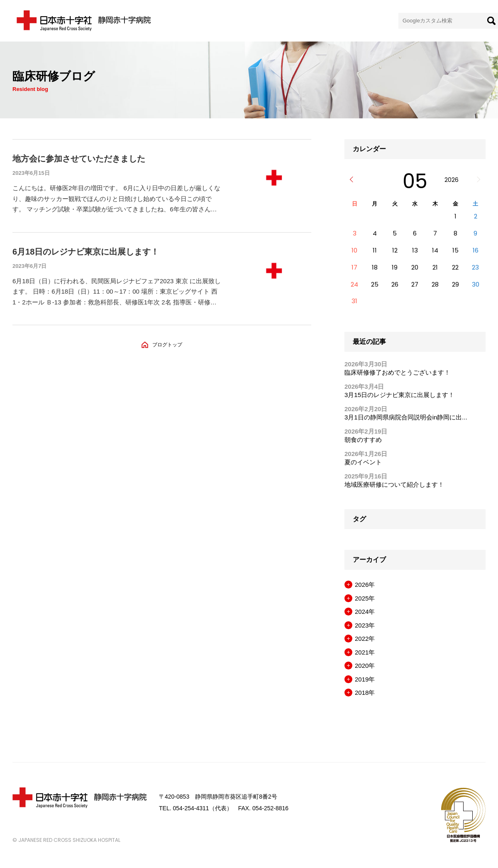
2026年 (365, 585)
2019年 (365, 679)
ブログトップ (167, 345)
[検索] (491, 21)
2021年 (365, 652)
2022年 (365, 639)
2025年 (365, 598)
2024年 (365, 612)
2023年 (365, 625)
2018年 (365, 693)
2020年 (365, 666)
